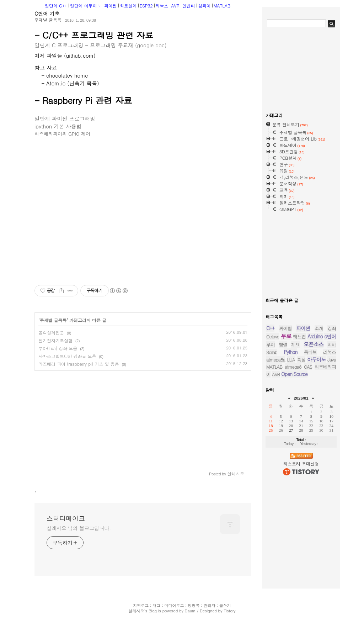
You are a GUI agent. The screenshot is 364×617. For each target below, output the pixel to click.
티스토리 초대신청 (301, 463)
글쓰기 (225, 605)
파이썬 (111, 6)
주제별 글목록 (48, 20)
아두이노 (316, 359)
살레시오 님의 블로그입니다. (79, 528)
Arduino (315, 336)
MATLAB (222, 6)
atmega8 (293, 367)
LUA (291, 360)
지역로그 (141, 605)
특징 (301, 360)
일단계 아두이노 (86, 6)
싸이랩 (285, 328)
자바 (332, 345)
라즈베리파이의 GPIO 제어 (62, 134)
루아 (271, 345)
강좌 (332, 328)
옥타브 (310, 352)
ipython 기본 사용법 (58, 126)
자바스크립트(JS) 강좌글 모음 (67, 356)
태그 (156, 605)
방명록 (194, 605)
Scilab (272, 352)
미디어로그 (174, 605)
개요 (295, 345)
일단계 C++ (56, 6)
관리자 (210, 605)
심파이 (204, 6)
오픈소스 (314, 344)
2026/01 (301, 398)
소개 (319, 328)
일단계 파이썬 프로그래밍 (65, 118)
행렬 (283, 345)
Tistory (229, 611)
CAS (308, 367)
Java (332, 360)
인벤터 (189, 6)
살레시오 (136, 611)
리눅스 (162, 6)
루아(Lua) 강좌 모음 (58, 348)
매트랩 (299, 336)
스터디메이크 (66, 518)
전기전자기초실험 (55, 340)
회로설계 (128, 6)
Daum (190, 611)
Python (290, 352)
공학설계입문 (51, 333)
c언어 (330, 336)
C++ (270, 328)
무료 (286, 336)
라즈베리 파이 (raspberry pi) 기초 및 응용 (79, 364)
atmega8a (276, 360)
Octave (273, 336)
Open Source (294, 374)
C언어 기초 (47, 14)
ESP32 (146, 6)
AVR (175, 6)
